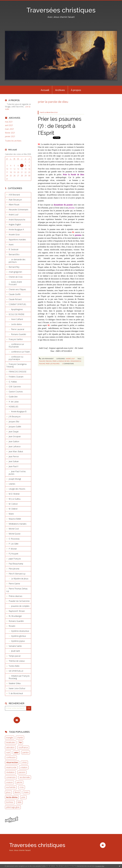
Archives (60, 90)
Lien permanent (46, 359)
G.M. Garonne (15, 387)
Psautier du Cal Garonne (19, 601)
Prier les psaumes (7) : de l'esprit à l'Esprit (60, 126)
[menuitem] (45, 90)
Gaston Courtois (16, 392)
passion (22, 772)
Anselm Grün (14, 235)
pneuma (49, 361)
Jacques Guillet (15, 427)
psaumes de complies (20, 606)
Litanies (12, 484)
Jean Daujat (14, 432)
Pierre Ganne (14, 584)
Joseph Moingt (15, 479)
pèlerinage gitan (13, 807)
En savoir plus (100, 866)
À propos (76, 90)
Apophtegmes (17, 309)
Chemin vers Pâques (17, 289)
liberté (17, 792)
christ (24, 762)
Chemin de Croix (16, 277)
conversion (11, 777)
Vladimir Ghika (15, 683)
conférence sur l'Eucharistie (16, 345)
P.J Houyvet (13, 554)
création (24, 767)
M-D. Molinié (14, 494)
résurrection (12, 762)
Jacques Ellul (14, 422)
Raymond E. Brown (17, 611)
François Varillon (16, 339)
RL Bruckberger (15, 616)
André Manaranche (17, 220)
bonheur (10, 802)
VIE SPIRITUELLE (16, 671)
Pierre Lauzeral (18, 329)
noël (8, 752)
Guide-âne (13, 397)
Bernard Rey (14, 267)
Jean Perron (14, 456)
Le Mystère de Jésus (20, 579)
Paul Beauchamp (16, 564)
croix (22, 787)
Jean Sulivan (14, 461)
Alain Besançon (15, 200)
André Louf (13, 215)
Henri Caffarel (17, 319)
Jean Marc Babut (16, 451)
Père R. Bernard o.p (17, 574)
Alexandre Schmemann (18, 210)
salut (16, 752)
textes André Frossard (15, 283)
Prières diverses (15, 596)
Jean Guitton (14, 441)
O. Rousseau (14, 539)
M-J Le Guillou (15, 499)
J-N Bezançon (15, 417)
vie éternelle (25, 777)
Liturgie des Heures (17, 489)
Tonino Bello (14, 666)
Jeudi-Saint (15, 651)
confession (11, 757)
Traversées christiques (61, 10)
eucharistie (11, 787)
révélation (10, 772)
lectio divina (12, 797)
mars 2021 (10, 129)
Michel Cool (14, 529)
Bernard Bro (14, 254)
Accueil (45, 90)
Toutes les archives (13, 141)
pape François (15, 559)
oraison (9, 782)
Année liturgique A (16, 230)
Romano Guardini (19, 334)
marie (26, 792)
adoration (10, 747)
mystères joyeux (18, 641)
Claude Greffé (15, 294)
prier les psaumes (53, 364)
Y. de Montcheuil (16, 693)
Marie (11, 514)
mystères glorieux (19, 636)
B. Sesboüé (14, 249)
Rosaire (12, 626)
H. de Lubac (14, 402)
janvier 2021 (10, 136)
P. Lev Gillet (14, 544)
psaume (42, 361)
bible (19, 802)
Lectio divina (16, 324)
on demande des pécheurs (17, 261)
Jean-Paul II (14, 466)
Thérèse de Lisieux (17, 661)
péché (19, 782)
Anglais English (15, 224)
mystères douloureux (20, 631)
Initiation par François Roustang (19, 677)
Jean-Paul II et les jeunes (17, 473)
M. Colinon (13, 504)
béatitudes (11, 742)
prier (23, 797)
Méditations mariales (18, 524)
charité (20, 738)
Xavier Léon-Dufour (17, 688)
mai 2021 (9, 122)
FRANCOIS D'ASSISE (18, 372)
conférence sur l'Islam (20, 352)
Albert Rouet (14, 205)
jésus (8, 792)
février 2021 (10, 133)
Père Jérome (14, 569)
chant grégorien (15, 272)
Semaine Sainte (15, 646)
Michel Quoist (15, 534)
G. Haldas (13, 382)
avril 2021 (9, 125)
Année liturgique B (19, 412)
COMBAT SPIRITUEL (18, 304)
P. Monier (13, 549)
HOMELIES (13, 407)
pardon (26, 752)
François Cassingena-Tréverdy (17, 365)
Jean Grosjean (15, 436)
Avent (11, 245)
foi (20, 742)
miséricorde (11, 767)
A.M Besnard (14, 195)
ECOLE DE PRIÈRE (17, 314)
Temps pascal (15, 656)
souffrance (23, 747)
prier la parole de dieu (61, 361)
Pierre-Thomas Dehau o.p (17, 590)
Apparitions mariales (17, 240)
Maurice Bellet (15, 519)
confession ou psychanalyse (16, 358)
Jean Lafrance (15, 446)
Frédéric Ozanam (16, 377)
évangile (10, 738)
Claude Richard (15, 299)
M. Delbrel (13, 509)
